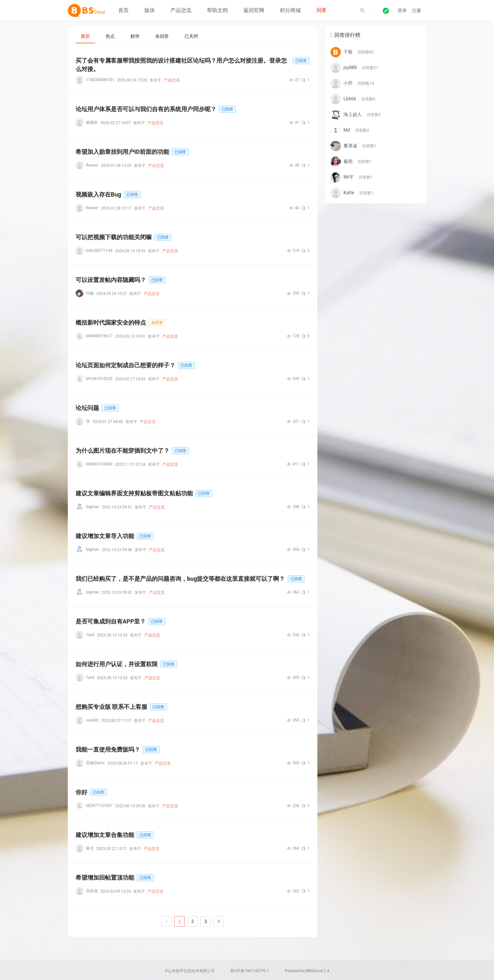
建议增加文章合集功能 (105, 835)
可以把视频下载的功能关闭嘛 (114, 237)
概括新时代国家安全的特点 (111, 322)
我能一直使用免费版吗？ (108, 749)
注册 (416, 10)
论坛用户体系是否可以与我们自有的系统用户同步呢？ (146, 109)
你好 (81, 792)
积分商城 (290, 10)
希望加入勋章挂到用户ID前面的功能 (122, 152)
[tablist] (193, 36)
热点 (110, 36)
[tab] (85, 36)
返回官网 (254, 10)
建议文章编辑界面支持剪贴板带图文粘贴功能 (134, 493)
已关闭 (191, 36)
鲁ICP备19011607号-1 (250, 971)
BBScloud (314, 971)
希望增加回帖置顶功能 (105, 878)
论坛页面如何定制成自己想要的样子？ (125, 365)
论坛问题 (87, 408)
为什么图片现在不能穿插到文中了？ (123, 451)
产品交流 (181, 10)
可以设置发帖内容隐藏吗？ (111, 280)
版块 (150, 10)
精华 (135, 36)
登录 (402, 10)
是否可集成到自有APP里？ (111, 621)
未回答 (162, 36)
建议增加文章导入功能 (105, 536)
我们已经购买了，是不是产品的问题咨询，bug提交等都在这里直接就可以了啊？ (180, 579)
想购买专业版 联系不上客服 (111, 707)
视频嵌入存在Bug (98, 194)
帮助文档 (217, 10)
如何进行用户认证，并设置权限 (117, 664)
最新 (85, 36)
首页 (123, 10)
